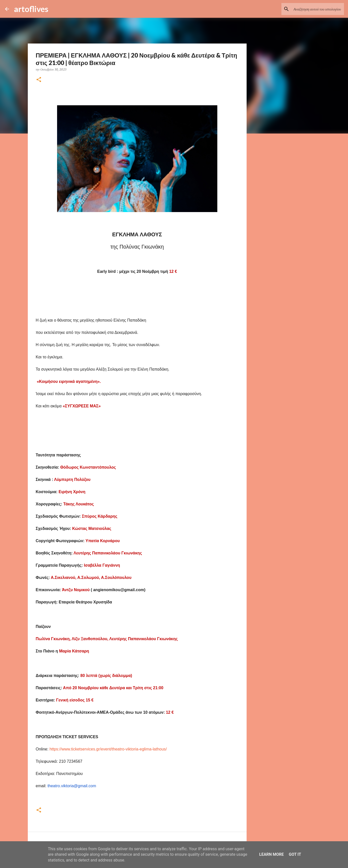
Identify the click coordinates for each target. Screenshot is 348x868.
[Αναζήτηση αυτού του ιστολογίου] (318, 9)
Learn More (271, 854)
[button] (39, 80)
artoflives (31, 9)
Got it (295, 854)
